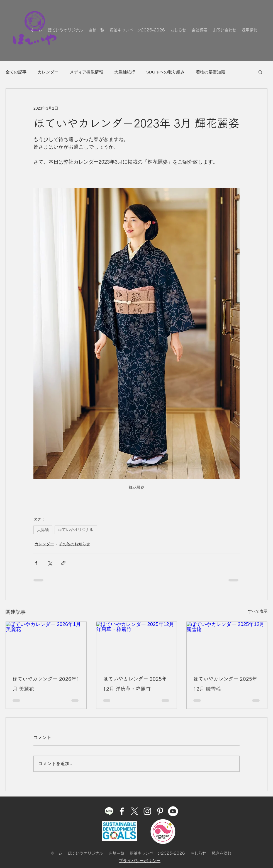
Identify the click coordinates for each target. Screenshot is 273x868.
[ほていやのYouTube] (173, 811)
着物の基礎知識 (210, 72)
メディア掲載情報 (86, 72)
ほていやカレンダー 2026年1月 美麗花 (46, 684)
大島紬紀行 (125, 72)
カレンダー (48, 72)
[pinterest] (160, 811)
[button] (260, 72)
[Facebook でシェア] (36, 563)
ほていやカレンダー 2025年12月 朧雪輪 (225, 684)
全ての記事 (16, 72)
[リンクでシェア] (63, 563)
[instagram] (147, 811)
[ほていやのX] (135, 811)
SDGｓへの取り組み (165, 72)
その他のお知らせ (74, 544)
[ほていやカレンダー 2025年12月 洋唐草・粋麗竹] (137, 644)
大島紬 (43, 530)
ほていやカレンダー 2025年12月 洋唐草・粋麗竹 (135, 684)
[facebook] (122, 811)
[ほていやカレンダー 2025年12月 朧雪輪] (227, 644)
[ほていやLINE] (109, 811)
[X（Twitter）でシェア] (50, 563)
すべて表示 (258, 611)
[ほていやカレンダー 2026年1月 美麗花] (46, 644)
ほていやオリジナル (76, 530)
